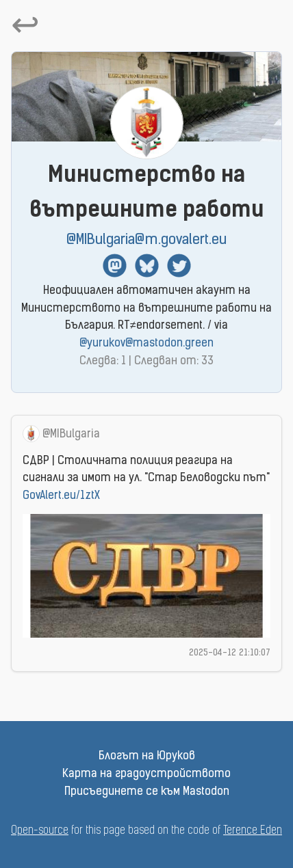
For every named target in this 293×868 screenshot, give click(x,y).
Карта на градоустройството (146, 774)
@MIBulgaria (71, 435)
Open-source (40, 831)
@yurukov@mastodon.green (146, 344)
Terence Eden (253, 831)
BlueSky (147, 266)
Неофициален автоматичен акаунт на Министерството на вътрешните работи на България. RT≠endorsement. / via (146, 317)
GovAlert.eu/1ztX (61, 496)
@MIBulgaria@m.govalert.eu (146, 240)
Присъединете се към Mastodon (147, 792)
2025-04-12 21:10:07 (230, 653)
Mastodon (115, 266)
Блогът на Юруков (147, 757)
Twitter (179, 266)
